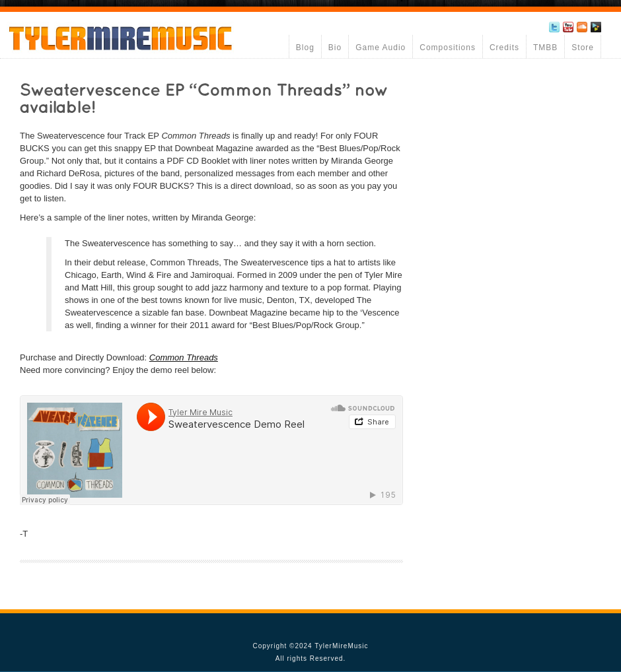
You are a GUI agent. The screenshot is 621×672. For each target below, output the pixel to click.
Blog (305, 48)
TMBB (545, 48)
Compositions (448, 48)
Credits (504, 48)
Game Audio (381, 48)
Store (583, 48)
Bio (335, 48)
